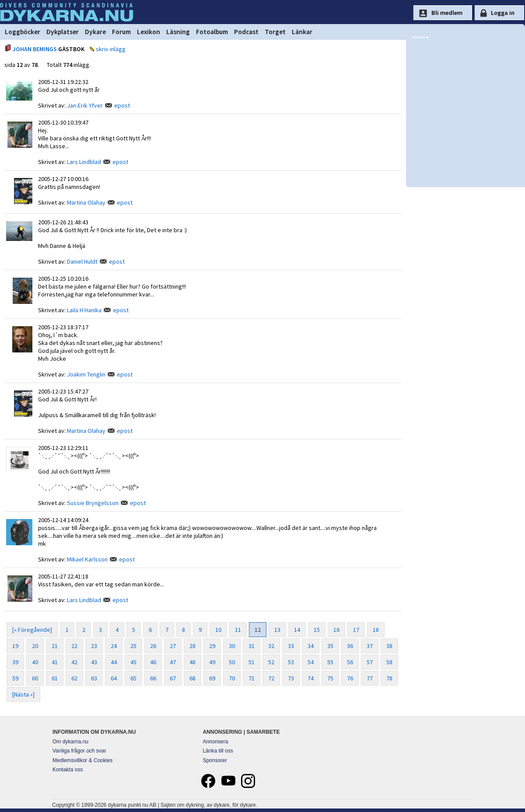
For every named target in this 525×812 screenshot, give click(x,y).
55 (330, 662)
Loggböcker (23, 32)
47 (173, 662)
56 (350, 662)
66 (153, 678)
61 (55, 678)
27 (173, 646)
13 (277, 630)
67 (173, 678)
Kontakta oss (68, 770)
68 (192, 678)
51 (252, 662)
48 (192, 662)
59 (15, 678)
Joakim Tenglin (86, 374)
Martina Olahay (86, 202)
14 (297, 630)
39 (15, 662)
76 (350, 678)
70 (232, 678)
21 (55, 646)
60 (35, 678)
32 (271, 646)
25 (133, 646)
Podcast (246, 32)
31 (252, 646)
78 (389, 678)
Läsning (178, 32)
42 (74, 662)
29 (212, 646)
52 (271, 662)
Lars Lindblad (84, 162)
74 (311, 678)
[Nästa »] (23, 694)
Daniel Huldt (82, 261)
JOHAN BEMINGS (35, 49)
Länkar (302, 32)
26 (153, 646)
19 (15, 646)
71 (252, 678)
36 (350, 646)
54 (311, 662)
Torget (275, 32)
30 (232, 646)
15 (317, 630)
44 (114, 662)
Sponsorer (215, 760)
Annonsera (215, 742)
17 (356, 630)
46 (153, 662)
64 (114, 678)
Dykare (95, 32)
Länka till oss (218, 751)
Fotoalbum (212, 32)
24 (114, 646)
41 (55, 662)
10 (218, 630)
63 (94, 678)
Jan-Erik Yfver (85, 105)
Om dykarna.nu (70, 742)
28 (192, 646)
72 (271, 678)
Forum (121, 32)
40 (35, 662)
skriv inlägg (111, 49)
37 (370, 646)
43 (94, 662)
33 (291, 646)
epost (122, 105)
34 (311, 646)
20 (35, 646)
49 (212, 662)
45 (133, 662)
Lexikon (149, 32)
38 (389, 646)
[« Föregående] (32, 630)
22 (74, 646)
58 (389, 662)
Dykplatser (63, 32)
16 (336, 630)
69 (212, 678)
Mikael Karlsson (87, 559)
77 (370, 678)
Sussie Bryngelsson (93, 503)
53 (291, 662)
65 (133, 678)
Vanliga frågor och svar (79, 751)
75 (330, 678)
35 (330, 646)
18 (376, 630)
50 (232, 662)
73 (291, 678)
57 (370, 662)
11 (238, 630)
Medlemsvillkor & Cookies (82, 760)
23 (94, 646)
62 (74, 678)
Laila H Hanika (84, 310)
